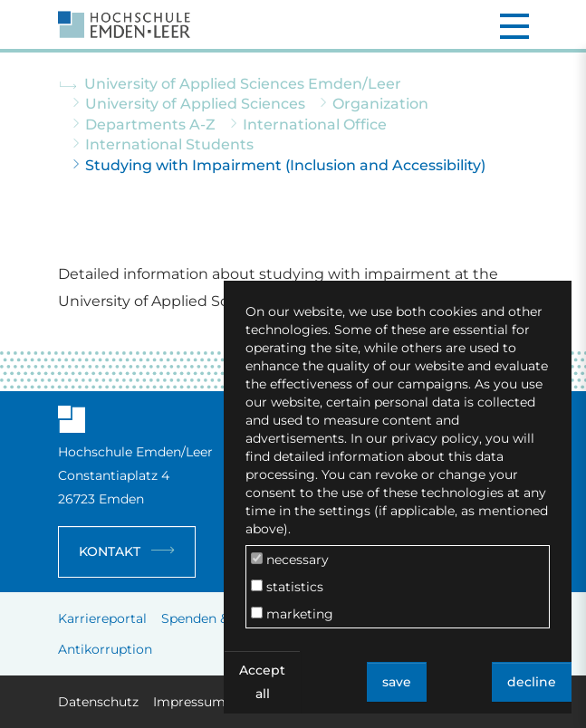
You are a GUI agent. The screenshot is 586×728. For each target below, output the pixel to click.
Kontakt (110, 551)
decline (532, 682)
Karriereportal (102, 618)
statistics (287, 587)
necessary (290, 560)
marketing (292, 614)
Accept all (262, 682)
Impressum (189, 702)
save (397, 682)
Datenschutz (98, 702)
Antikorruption (105, 649)
